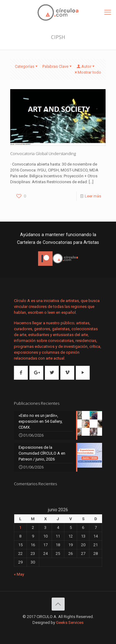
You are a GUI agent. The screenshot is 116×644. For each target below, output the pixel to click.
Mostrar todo (87, 72)
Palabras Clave (57, 66)
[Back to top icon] (58, 604)
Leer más (93, 196)
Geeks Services (70, 622)
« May (19, 574)
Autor (86, 66)
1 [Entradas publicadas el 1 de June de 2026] (20, 527)
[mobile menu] (108, 12)
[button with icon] (21, 373)
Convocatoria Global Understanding (43, 153)
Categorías (27, 66)
